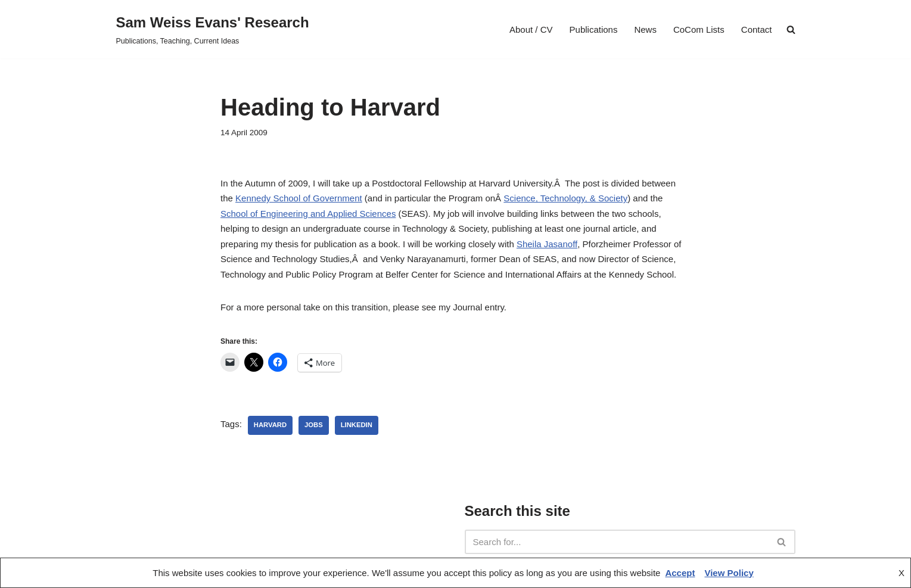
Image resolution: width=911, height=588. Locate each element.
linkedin (357, 425)
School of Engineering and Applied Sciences (308, 214)
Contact (757, 29)
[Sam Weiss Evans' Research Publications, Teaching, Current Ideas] (213, 29)
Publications (594, 29)
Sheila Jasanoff (547, 244)
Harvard (270, 425)
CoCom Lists (699, 29)
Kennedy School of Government (299, 198)
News (645, 29)
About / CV (531, 29)
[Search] (617, 542)
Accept (680, 573)
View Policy (729, 573)
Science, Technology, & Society (565, 198)
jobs (314, 425)
